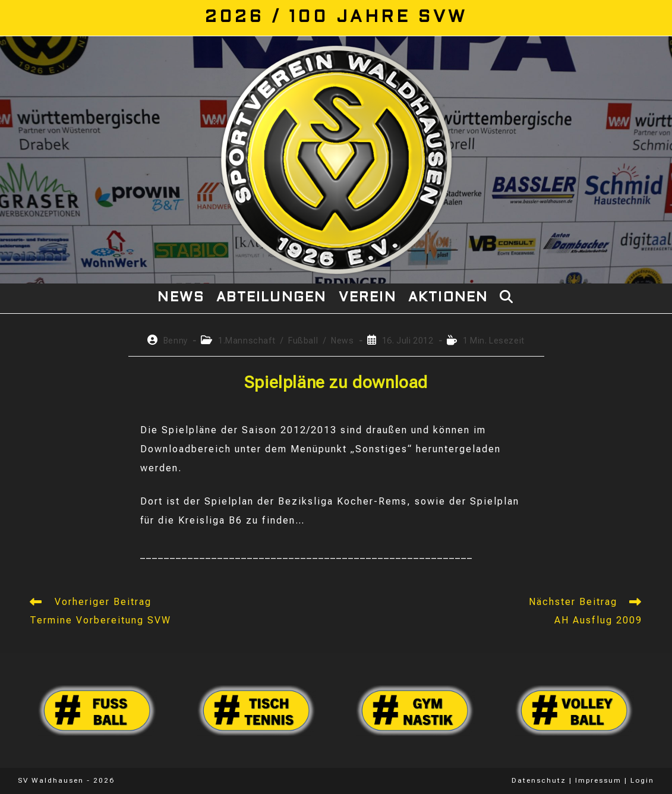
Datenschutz (539, 780)
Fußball (303, 341)
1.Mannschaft (247, 341)
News (342, 341)
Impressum (598, 780)
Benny (176, 341)
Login (642, 780)
